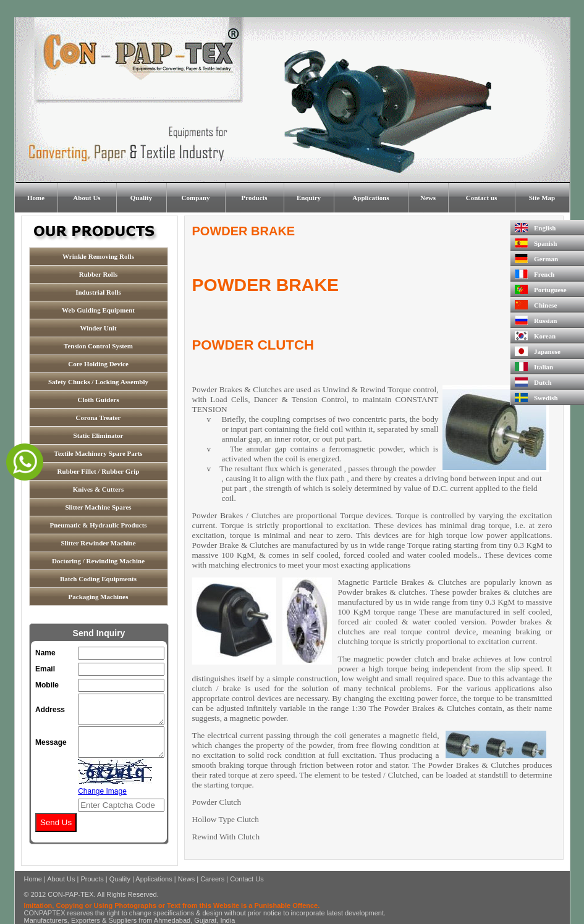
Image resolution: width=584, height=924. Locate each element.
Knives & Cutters (99, 489)
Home (36, 198)
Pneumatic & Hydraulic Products (98, 525)
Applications (370, 198)
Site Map (542, 198)
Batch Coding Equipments (98, 579)
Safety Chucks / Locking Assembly (98, 382)
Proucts (92, 879)
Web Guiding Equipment (98, 310)
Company (196, 198)
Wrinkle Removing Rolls (98, 256)
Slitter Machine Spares (98, 507)
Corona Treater (99, 418)
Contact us (481, 198)
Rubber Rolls (98, 274)
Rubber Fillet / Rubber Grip (99, 471)
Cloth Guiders (99, 400)
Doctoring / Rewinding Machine (98, 561)
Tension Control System (98, 346)
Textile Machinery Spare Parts (98, 453)
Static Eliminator (99, 435)
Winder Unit (98, 328)
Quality (141, 198)
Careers (212, 879)
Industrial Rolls (98, 292)
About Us (87, 198)
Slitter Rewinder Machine (98, 543)
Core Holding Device (98, 364)
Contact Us (247, 879)
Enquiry (309, 198)
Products (255, 198)
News (428, 198)
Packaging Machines (99, 597)
